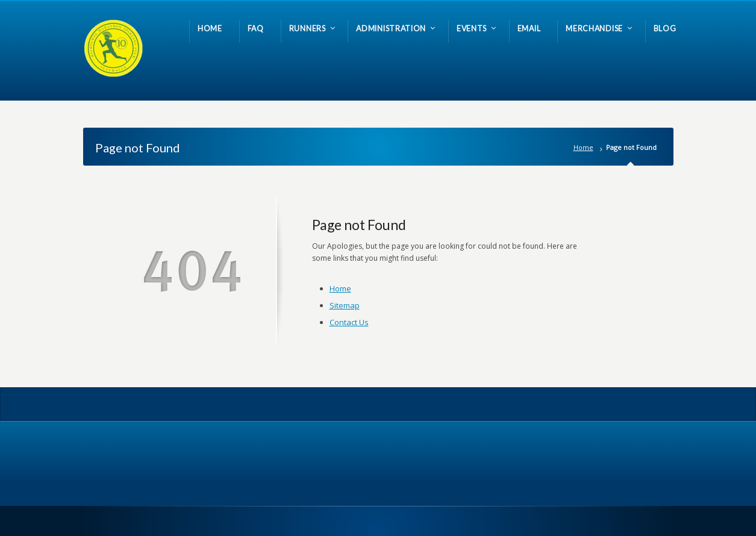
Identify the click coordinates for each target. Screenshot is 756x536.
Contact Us (349, 322)
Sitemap (345, 305)
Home (583, 147)
